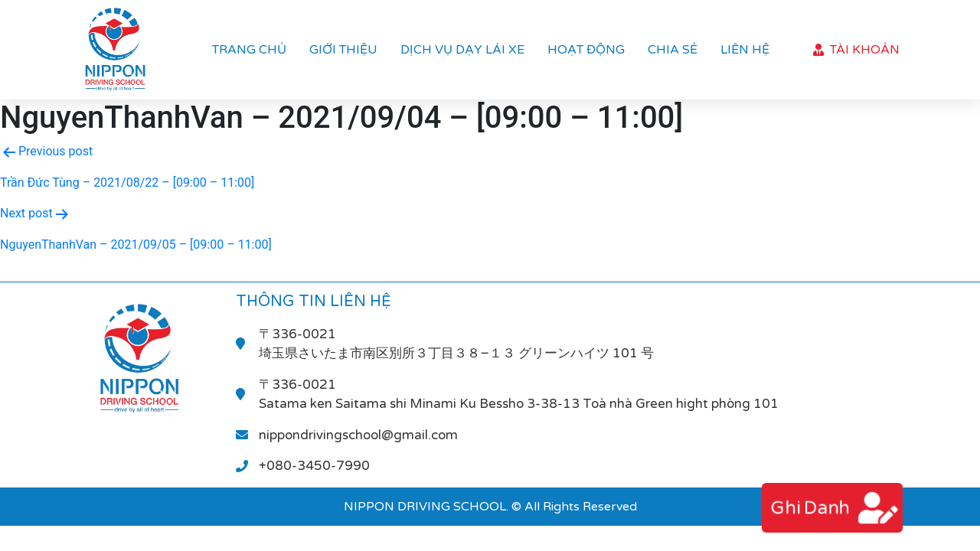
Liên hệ (745, 50)
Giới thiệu (343, 50)
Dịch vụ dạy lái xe (462, 50)
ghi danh (809, 508)
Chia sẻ (673, 50)
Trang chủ (249, 50)
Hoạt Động (586, 50)
